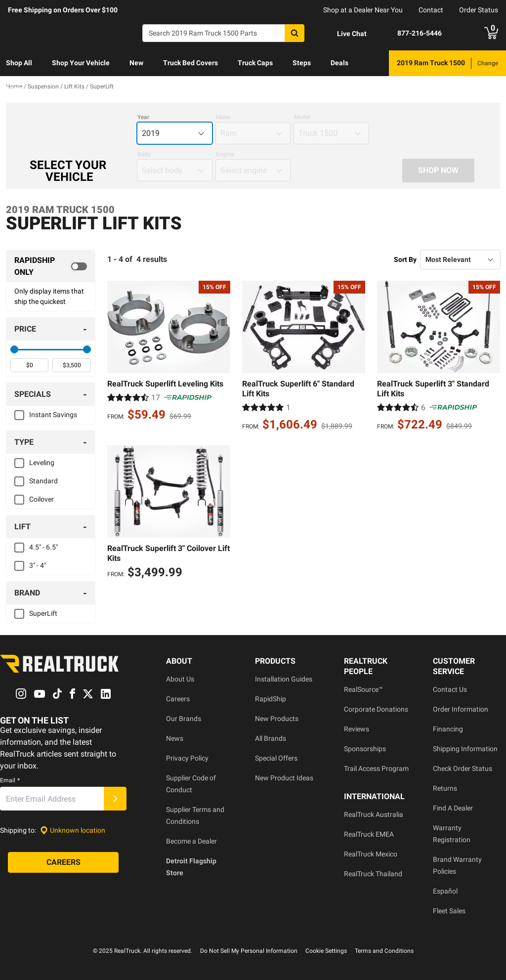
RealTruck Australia (374, 814)
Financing (448, 729)
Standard (43, 481)
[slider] (14, 349)
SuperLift (43, 613)
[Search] (223, 33)
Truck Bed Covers (190, 63)
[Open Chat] (343, 34)
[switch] (51, 266)
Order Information (461, 709)
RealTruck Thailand (373, 874)
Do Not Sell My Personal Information (249, 951)
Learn (15, 88)
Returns (445, 788)
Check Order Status (463, 768)
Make (223, 117)
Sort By (405, 259)
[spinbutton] (29, 365)
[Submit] (115, 799)
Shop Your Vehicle (81, 63)
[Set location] (73, 831)
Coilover (42, 499)
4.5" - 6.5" (43, 547)
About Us (180, 679)
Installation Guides (284, 679)
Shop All (19, 63)
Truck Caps (255, 63)
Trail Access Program (376, 768)
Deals (339, 63)
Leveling (42, 463)
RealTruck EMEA (369, 834)
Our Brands (184, 719)
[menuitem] (19, 63)
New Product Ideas (284, 778)
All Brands (271, 738)
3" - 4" (38, 565)
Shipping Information (465, 749)
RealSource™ (363, 689)
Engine (225, 154)
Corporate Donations (376, 709)
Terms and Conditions (384, 951)
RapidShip (271, 699)
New (136, 63)
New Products (277, 719)
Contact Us (450, 689)
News (175, 738)
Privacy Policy (187, 758)
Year (143, 117)
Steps (302, 63)
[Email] (52, 799)
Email (10, 781)
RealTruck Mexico (371, 854)
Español (445, 891)
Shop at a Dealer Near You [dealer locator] (363, 10)
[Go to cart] (491, 33)
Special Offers (276, 758)
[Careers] (63, 863)
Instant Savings (53, 415)
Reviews (357, 729)
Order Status (479, 10)
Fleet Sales (449, 911)
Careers (178, 699)
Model (302, 117)
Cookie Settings (326, 951)
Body (144, 154)
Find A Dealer (453, 808)
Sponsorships (365, 749)
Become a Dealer (191, 841)
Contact (431, 10)
